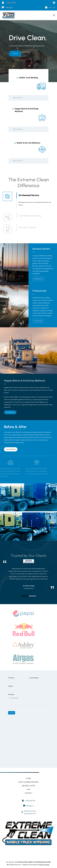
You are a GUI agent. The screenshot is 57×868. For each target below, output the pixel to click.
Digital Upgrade (44, 865)
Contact (15, 53)
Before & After (29, 786)
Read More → (18, 98)
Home (29, 778)
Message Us (7, 8)
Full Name (11, 678)
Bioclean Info (39, 279)
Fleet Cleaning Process (28, 782)
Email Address (34, 678)
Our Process (38, 321)
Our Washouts (10, 412)
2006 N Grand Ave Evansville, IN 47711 (30, 812)
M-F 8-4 (50, 8)
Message (11, 694)
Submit (12, 713)
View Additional (11, 449)
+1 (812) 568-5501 (9, 3)
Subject (11, 686)
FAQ (28, 789)
